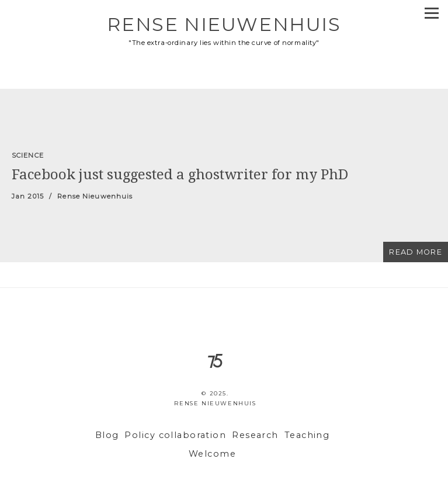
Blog (107, 435)
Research (255, 435)
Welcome (212, 454)
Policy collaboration (175, 435)
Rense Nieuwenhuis (224, 24)
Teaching (307, 435)
